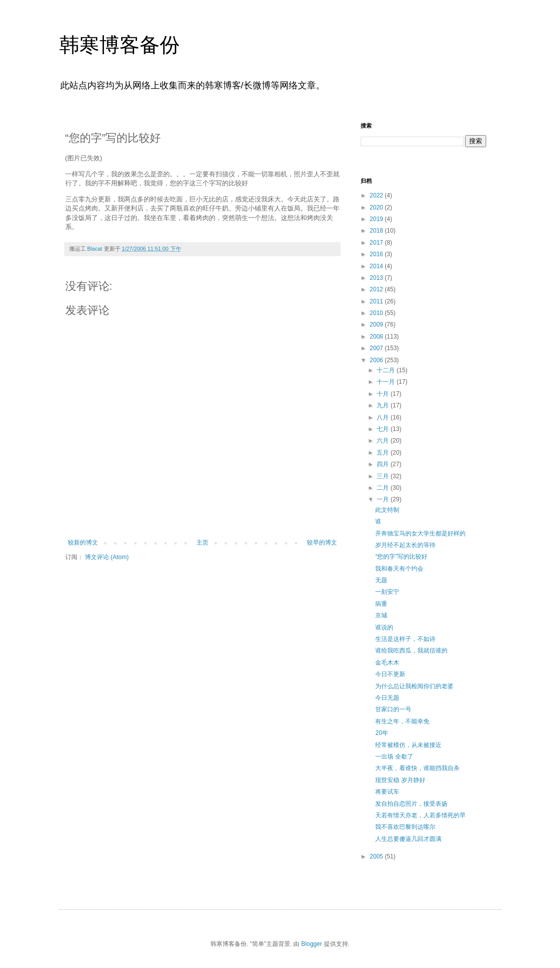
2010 (377, 313)
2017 (377, 243)
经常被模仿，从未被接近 (408, 745)
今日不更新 (390, 674)
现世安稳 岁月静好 (400, 780)
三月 (383, 476)
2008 (377, 337)
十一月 (386, 382)
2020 (377, 207)
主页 (202, 543)
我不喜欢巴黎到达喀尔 (405, 827)
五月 (383, 453)
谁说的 (384, 627)
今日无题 (387, 698)
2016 (377, 254)
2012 (377, 289)
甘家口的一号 (393, 709)
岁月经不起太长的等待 (405, 545)
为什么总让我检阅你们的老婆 (414, 686)
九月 (383, 405)
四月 (383, 464)
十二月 (386, 370)
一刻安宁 (387, 592)
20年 (381, 733)
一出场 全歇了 (394, 757)
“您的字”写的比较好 (401, 557)
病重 (381, 604)
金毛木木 (387, 663)
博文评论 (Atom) (107, 557)
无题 (381, 580)
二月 (383, 488)
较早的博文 (322, 543)
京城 (381, 615)
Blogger (312, 944)
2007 (377, 348)
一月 (383, 499)
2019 (377, 219)
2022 (377, 195)
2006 (377, 360)
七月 (383, 429)
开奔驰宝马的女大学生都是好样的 (420, 533)
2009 (377, 325)
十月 (383, 394)
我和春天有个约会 (399, 569)
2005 (377, 856)
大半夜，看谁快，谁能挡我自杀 (417, 768)
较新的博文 (83, 543)
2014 (377, 266)
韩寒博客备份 (120, 45)
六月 (383, 441)
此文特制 (387, 510)
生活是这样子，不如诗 (405, 639)
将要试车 (387, 792)
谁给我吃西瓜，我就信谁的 (411, 651)
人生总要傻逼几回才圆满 (408, 839)
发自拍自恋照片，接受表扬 (411, 804)
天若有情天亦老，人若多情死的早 (420, 815)
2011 (377, 301)
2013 (377, 278)
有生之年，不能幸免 (402, 721)
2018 (377, 231)
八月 (383, 417)
